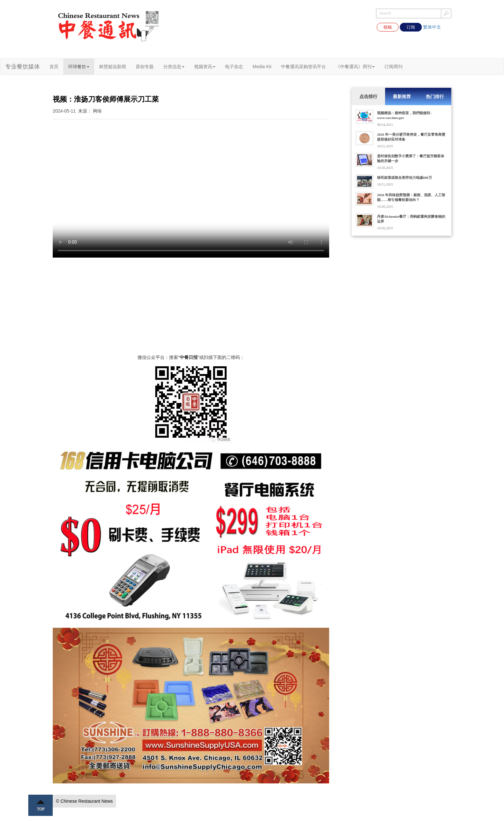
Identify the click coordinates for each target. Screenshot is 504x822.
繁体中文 (432, 27)
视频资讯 (205, 67)
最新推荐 (402, 96)
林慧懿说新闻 (113, 67)
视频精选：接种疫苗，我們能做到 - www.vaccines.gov (405, 115)
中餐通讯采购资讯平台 (303, 67)
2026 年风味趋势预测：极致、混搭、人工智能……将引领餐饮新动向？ (411, 197)
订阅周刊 (393, 67)
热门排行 (435, 96)
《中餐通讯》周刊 (355, 67)
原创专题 (145, 67)
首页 (54, 67)
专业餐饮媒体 (22, 67)
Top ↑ (40, 805)
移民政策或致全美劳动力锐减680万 (405, 178)
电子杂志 (234, 67)
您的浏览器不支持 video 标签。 (191, 188)
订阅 (411, 27)
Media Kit (262, 67)
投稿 (388, 27)
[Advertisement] (191, 309)
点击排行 (368, 96)
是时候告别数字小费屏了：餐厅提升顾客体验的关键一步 (411, 158)
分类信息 (174, 67)
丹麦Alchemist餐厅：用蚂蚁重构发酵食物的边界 (411, 219)
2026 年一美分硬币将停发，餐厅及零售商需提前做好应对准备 (411, 137)
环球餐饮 (79, 67)
